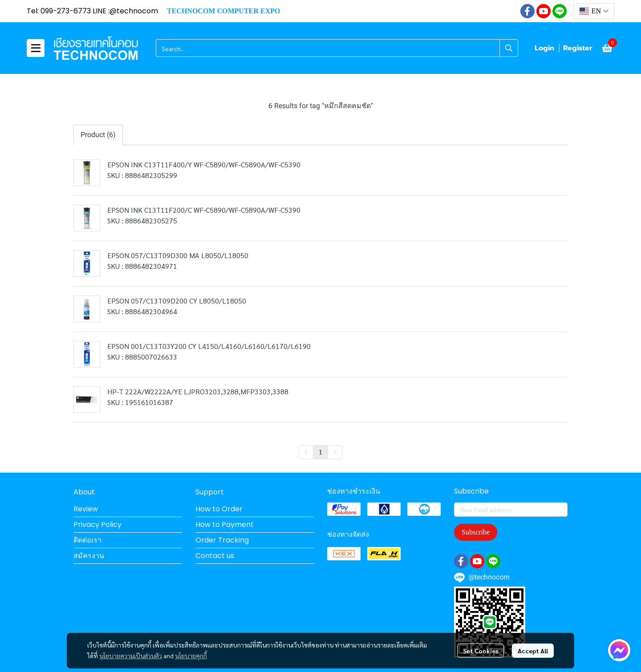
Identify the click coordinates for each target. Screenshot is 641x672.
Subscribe (476, 532)
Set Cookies (481, 651)
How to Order (219, 509)
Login (544, 48)
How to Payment (225, 524)
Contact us (215, 556)
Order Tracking (222, 540)
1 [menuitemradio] (320, 452)
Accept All (533, 651)
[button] (594, 11)
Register (578, 48)
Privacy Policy (97, 524)
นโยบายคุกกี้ (191, 656)
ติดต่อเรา (87, 540)
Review (86, 509)
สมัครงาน (89, 556)
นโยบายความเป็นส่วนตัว (131, 656)
